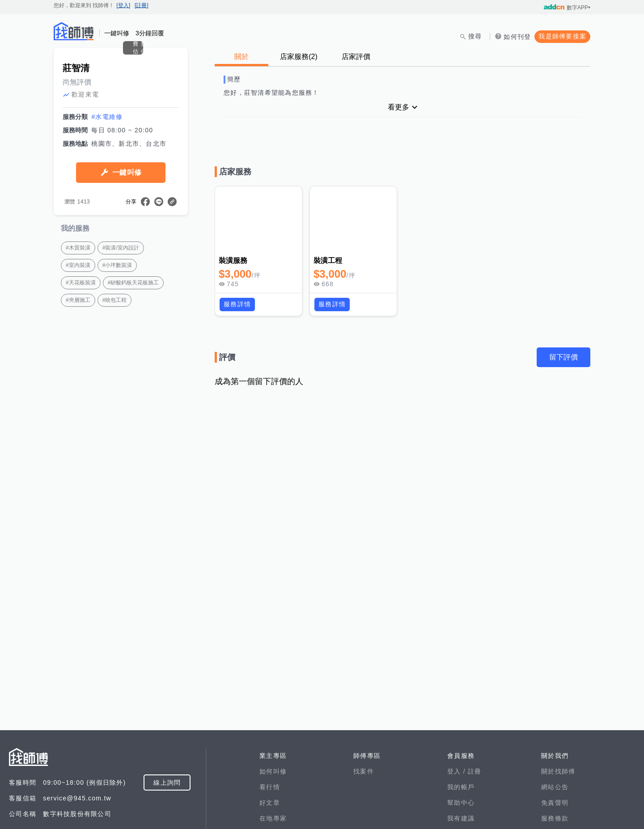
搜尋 (475, 36)
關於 (241, 57)
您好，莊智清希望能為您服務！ (271, 93)
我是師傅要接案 (562, 36)
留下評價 (563, 357)
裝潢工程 (328, 260)
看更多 (398, 107)
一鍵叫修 (127, 260)
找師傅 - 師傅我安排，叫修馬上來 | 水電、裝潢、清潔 (74, 31)
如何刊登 (517, 37)
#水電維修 (107, 204)
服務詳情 (237, 304)
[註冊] (142, 5)
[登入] (123, 5)
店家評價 (356, 57)
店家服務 (299, 57)
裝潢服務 (233, 260)
